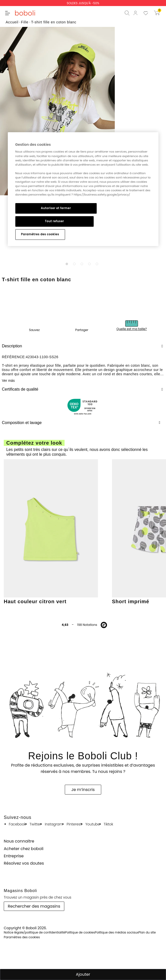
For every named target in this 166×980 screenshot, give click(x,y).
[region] (83, 189)
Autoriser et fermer (56, 208)
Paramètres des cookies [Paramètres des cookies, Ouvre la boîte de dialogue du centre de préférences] (40, 234)
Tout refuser (54, 221)
